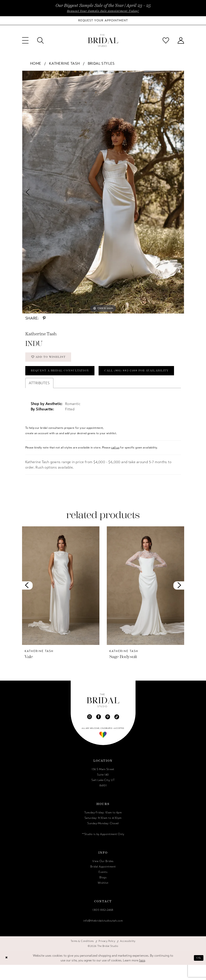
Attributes (39, 398)
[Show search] (40, 40)
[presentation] (61, 601)
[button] (25, 40)
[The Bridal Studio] (103, 41)
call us (115, 463)
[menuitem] (25, 40)
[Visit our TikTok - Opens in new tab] (117, 732)
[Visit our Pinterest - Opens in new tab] (108, 732)
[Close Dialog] (7, 973)
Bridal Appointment (103, 882)
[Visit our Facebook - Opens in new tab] (99, 732)
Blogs (103, 893)
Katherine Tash (65, 63)
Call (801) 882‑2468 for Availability (65, 386)
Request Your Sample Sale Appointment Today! (103, 11)
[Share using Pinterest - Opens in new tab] (44, 318)
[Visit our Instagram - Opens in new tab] (89, 732)
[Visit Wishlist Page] (166, 40)
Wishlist (103, 898)
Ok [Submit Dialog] (199, 973)
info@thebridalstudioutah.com (103, 936)
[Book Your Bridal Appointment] (103, 21)
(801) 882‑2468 (103, 925)
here (142, 975)
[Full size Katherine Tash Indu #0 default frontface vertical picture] (103, 192)
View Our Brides (103, 876)
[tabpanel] (103, 192)
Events (103, 887)
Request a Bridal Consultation (61, 372)
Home (36, 63)
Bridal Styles (101, 63)
